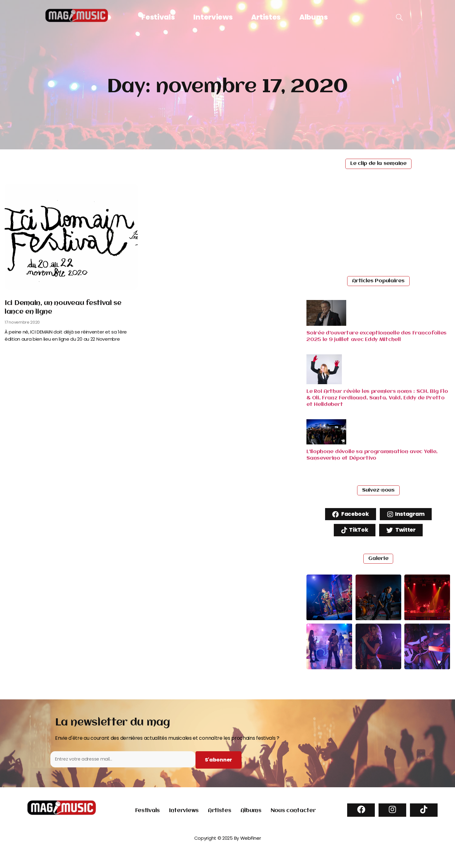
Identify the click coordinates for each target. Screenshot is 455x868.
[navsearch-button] (399, 18)
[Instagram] (392, 817)
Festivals (158, 17)
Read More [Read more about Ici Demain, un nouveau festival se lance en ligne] (21, 352)
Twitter (402, 532)
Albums (313, 17)
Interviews (213, 17)
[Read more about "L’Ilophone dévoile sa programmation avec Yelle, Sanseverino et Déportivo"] (326, 443)
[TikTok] (424, 817)
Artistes (266, 17)
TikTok (353, 532)
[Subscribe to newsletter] (216, 766)
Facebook (348, 515)
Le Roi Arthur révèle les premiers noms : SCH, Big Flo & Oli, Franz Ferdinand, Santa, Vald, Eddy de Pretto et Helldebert (377, 398)
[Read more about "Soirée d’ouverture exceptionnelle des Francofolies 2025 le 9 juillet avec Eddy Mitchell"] (326, 324)
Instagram (408, 515)
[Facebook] (361, 817)
